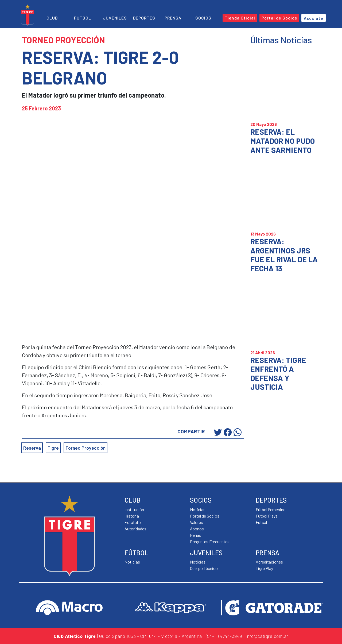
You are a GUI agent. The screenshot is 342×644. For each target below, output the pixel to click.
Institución (134, 509)
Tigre (53, 448)
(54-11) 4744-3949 (224, 636)
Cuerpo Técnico (204, 568)
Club (52, 18)
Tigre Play (264, 568)
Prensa (173, 18)
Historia (132, 516)
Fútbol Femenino (271, 509)
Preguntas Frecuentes (210, 541)
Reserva (32, 448)
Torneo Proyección (85, 448)
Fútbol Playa (267, 516)
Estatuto (133, 522)
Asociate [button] (314, 18)
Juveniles (115, 18)
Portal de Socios (205, 516)
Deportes (144, 18)
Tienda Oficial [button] (240, 18)
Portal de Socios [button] (279, 18)
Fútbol (83, 18)
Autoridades (135, 529)
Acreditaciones (269, 562)
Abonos (197, 529)
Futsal (261, 522)
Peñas (196, 535)
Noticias (132, 562)
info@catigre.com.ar (267, 636)
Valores (197, 522)
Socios (203, 18)
